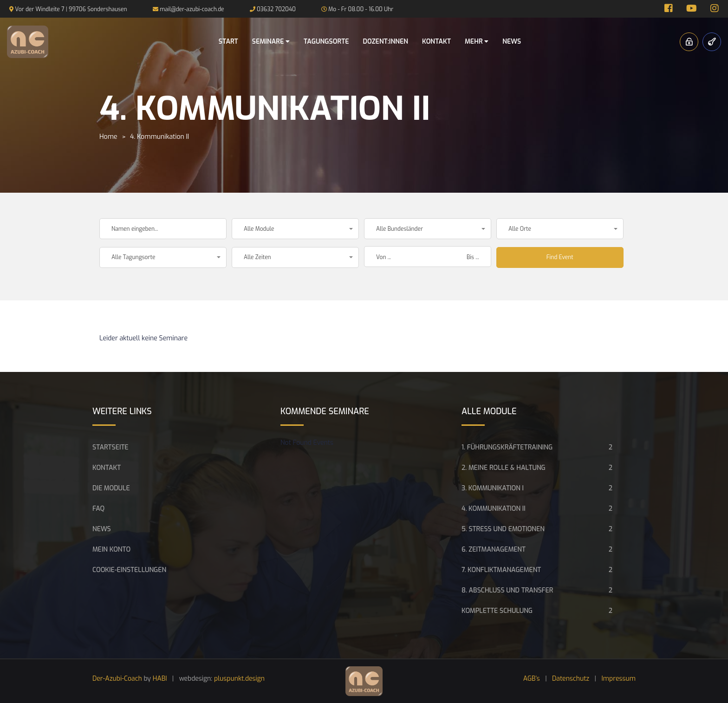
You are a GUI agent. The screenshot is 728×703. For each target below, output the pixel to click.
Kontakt (436, 42)
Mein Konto (111, 550)
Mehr (477, 42)
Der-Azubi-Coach (117, 679)
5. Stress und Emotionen (503, 529)
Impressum (619, 679)
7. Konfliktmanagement (501, 570)
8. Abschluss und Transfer (507, 590)
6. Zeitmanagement (494, 550)
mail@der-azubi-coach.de (192, 9)
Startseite (110, 447)
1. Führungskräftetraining (507, 447)
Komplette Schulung (497, 611)
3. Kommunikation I (493, 488)
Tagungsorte (326, 42)
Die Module (111, 488)
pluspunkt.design (239, 679)
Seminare (271, 42)
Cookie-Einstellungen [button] (129, 570)
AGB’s (532, 679)
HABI (160, 679)
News (512, 42)
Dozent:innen (385, 42)
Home (108, 137)
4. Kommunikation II (494, 509)
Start (228, 42)
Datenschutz (571, 679)
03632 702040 (276, 9)
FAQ (98, 509)
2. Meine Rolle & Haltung (504, 468)
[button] (295, 229)
